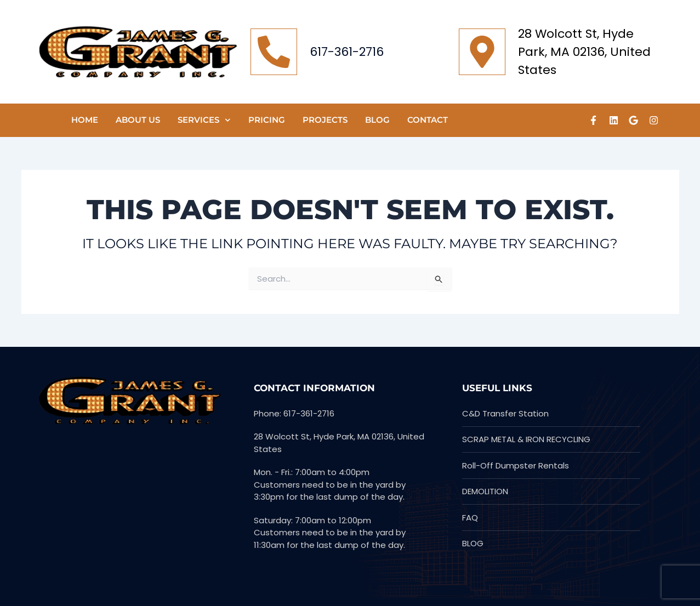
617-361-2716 (347, 52)
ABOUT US (138, 120)
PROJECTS (325, 120)
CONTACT (428, 120)
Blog (377, 120)
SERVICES (204, 120)
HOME (85, 120)
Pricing (267, 120)
